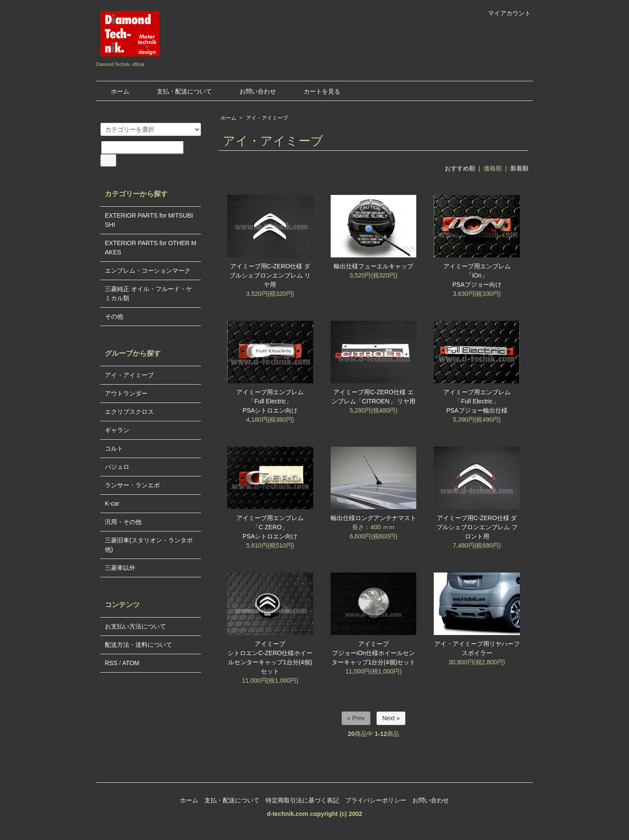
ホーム (114, 91)
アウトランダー (126, 393)
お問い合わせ (251, 91)
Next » (391, 718)
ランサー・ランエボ (132, 485)
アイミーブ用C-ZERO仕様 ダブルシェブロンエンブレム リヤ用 (270, 275)
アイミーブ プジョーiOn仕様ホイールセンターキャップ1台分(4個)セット (374, 653)
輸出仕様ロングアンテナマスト (373, 518)
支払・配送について (178, 91)
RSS (111, 663)
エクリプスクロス (129, 412)
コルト (114, 448)
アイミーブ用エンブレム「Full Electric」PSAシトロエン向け (270, 401)
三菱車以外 (120, 568)
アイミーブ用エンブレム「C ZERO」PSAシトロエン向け (270, 527)
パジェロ (117, 467)
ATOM (131, 663)
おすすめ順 (460, 168)
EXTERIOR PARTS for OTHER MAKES (151, 248)
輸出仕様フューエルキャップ (373, 266)
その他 (114, 316)
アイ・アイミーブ (267, 118)
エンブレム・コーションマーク (148, 271)
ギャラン (117, 430)
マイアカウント (505, 13)
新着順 (519, 168)
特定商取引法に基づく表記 (302, 800)
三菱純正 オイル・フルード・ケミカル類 (149, 293)
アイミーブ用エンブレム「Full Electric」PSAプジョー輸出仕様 (477, 401)
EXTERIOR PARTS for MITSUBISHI (149, 220)
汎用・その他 (123, 522)
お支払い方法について (135, 626)
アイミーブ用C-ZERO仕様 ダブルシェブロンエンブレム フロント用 (477, 527)
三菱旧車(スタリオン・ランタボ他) (149, 545)
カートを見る (316, 91)
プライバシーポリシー (376, 800)
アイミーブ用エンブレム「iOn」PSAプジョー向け (477, 275)
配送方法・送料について (138, 645)
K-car (112, 503)
